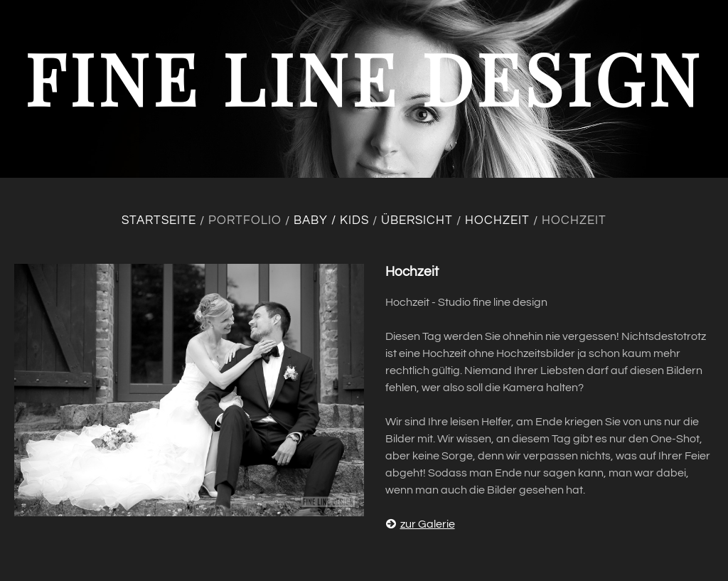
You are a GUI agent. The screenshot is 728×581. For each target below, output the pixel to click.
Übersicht (417, 220)
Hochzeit (497, 220)
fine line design (364, 77)
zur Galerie (420, 524)
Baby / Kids (331, 220)
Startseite (159, 220)
